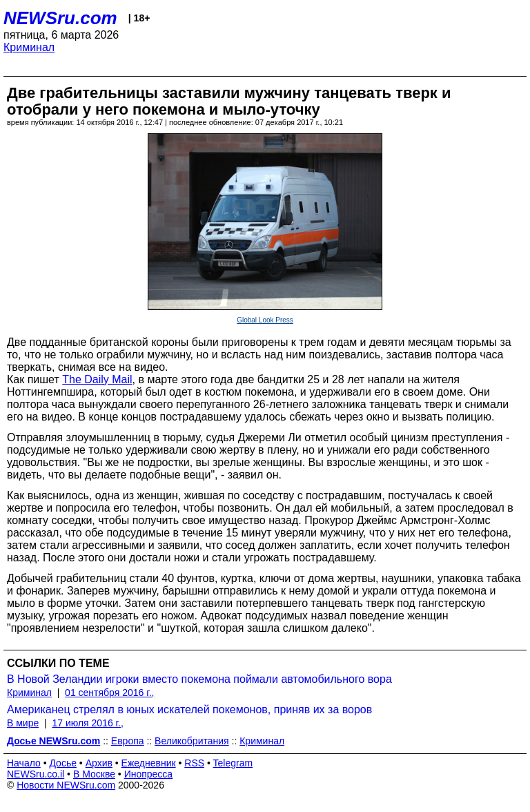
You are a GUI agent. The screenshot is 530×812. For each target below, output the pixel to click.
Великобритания (192, 741)
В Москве (94, 774)
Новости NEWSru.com (66, 785)
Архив (99, 763)
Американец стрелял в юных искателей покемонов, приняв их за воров (189, 709)
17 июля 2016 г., (87, 723)
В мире (23, 723)
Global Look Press (265, 320)
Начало (24, 763)
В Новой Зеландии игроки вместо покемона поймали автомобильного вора (199, 679)
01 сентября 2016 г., (109, 693)
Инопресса (149, 774)
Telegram (233, 763)
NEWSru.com (60, 18)
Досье (63, 763)
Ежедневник (149, 763)
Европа (128, 741)
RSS (194, 763)
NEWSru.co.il (36, 774)
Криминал (29, 47)
